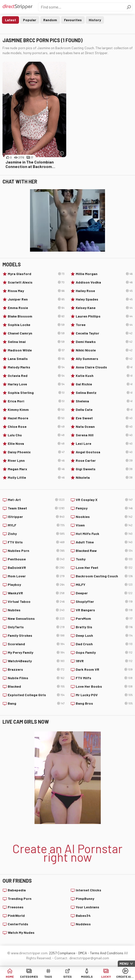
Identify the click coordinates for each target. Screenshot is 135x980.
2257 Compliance (62, 953)
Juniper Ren (36, 299)
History (95, 20)
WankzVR (36, 593)
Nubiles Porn (36, 551)
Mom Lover (36, 576)
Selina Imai (36, 342)
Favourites (73, 20)
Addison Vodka (104, 282)
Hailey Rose (104, 291)
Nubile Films (36, 678)
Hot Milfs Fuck (104, 534)
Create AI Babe (125, 977)
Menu (124, 964)
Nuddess (83, 924)
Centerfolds (18, 924)
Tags (48, 977)
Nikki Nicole (104, 350)
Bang (36, 703)
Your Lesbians (87, 907)
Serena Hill (104, 435)
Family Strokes (36, 636)
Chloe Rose (36, 427)
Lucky (106, 977)
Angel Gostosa (104, 452)
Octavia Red (36, 376)
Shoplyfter (104, 602)
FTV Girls (36, 542)
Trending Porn (20, 898)
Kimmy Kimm (36, 410)
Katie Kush (104, 376)
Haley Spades (104, 299)
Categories (29, 977)
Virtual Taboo (36, 602)
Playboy (36, 585)
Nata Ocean (104, 427)
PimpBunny (85, 898)
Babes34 (83, 915)
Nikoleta (104, 478)
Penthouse (36, 559)
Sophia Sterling (36, 393)
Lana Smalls (36, 359)
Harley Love (36, 384)
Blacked (36, 686)
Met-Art (36, 500)
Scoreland (36, 644)
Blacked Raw (104, 551)
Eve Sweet (104, 418)
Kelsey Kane (104, 308)
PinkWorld (16, 915)
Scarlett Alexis (36, 282)
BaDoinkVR (36, 568)
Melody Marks (36, 367)
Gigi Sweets (104, 469)
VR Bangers (104, 610)
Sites (67, 977)
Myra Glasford (36, 274)
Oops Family (104, 653)
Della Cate (104, 410)
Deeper (104, 593)
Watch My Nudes (21, 932)
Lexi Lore (104, 444)
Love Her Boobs (104, 686)
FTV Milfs (104, 678)
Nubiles (36, 610)
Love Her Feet (104, 568)
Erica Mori (36, 401)
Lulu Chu (36, 435)
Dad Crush (104, 644)
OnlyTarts (36, 627)
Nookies (104, 517)
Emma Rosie (36, 308)
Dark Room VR (104, 669)
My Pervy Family (36, 653)
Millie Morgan (104, 274)
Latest (10, 20)
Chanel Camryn (36, 333)
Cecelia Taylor (104, 333)
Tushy (104, 559)
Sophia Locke (36, 325)
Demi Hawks (104, 342)
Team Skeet (36, 508)
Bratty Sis (104, 627)
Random (50, 20)
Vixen (104, 525)
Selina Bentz (104, 393)
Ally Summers (104, 359)
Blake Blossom (36, 316)
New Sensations (36, 619)
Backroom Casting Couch (104, 576)
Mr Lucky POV (104, 695)
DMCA (83, 953)
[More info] (62, 153)
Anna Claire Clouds (104, 367)
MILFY (104, 585)
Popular (30, 20)
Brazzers (36, 669)
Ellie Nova (36, 444)
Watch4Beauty (36, 661)
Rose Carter (104, 461)
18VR (104, 661)
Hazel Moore (36, 418)
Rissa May (36, 291)
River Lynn (36, 461)
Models (87, 977)
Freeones (16, 907)
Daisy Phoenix (36, 452)
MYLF (36, 525)
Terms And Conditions (107, 953)
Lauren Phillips (104, 316)
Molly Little (36, 478)
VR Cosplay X (104, 500)
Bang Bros (104, 703)
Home (10, 977)
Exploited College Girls (36, 695)
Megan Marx (36, 469)
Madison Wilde (36, 350)
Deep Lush (104, 636)
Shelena (104, 401)
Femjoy (104, 508)
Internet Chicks (88, 890)
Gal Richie (104, 384)
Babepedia (17, 890)
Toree (104, 325)
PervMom (104, 619)
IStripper (36, 517)
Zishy (36, 534)
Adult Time (104, 542)
